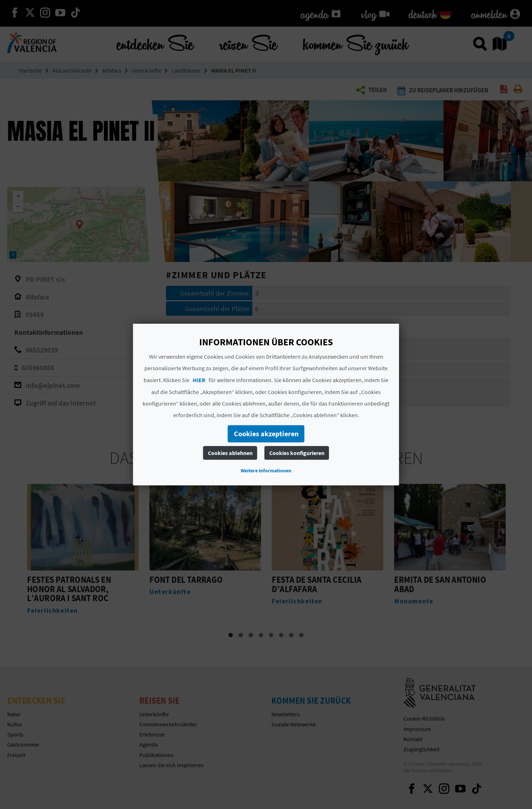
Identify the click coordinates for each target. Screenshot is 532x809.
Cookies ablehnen (230, 453)
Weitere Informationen (266, 471)
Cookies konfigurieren (297, 453)
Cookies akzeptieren (266, 434)
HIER (199, 380)
